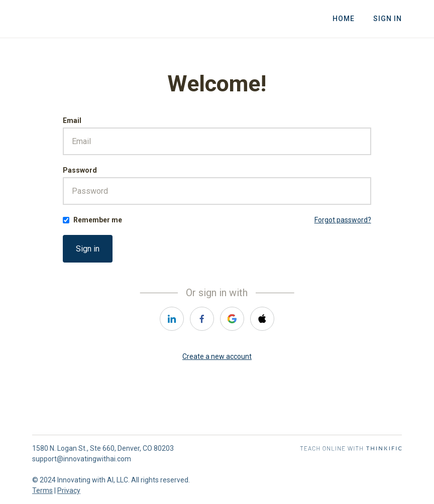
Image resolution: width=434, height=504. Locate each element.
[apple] (262, 319)
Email (72, 120)
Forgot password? (343, 220)
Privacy (69, 490)
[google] (232, 319)
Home (344, 19)
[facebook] (202, 319)
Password (80, 170)
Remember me (98, 220)
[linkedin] (172, 319)
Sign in (88, 249)
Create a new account (217, 356)
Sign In (388, 19)
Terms (42, 490)
